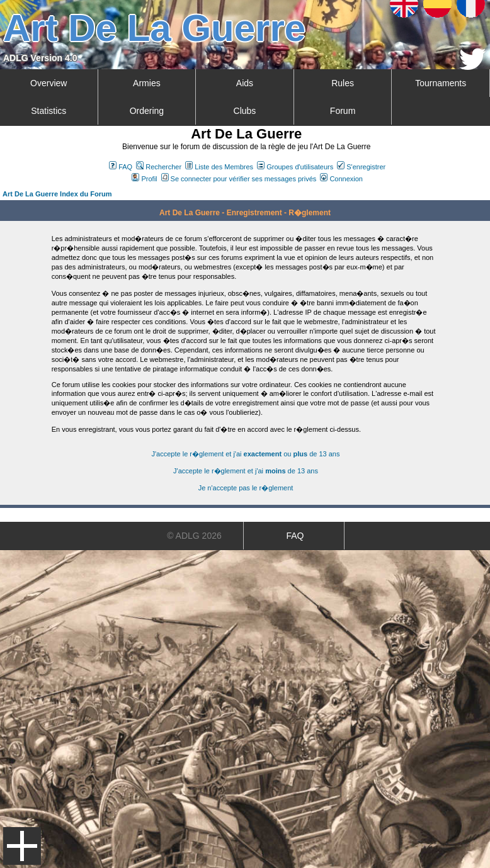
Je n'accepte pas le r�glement (246, 488)
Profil (144, 179)
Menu (22, 846)
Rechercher (159, 167)
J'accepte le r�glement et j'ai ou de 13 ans (246, 454)
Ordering (147, 111)
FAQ (121, 167)
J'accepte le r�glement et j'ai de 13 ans (246, 471)
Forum (343, 111)
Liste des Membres (219, 167)
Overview (48, 83)
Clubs (245, 111)
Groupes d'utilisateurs (295, 167)
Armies (147, 83)
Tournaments (441, 83)
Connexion (341, 179)
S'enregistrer (361, 167)
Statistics (48, 111)
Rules (343, 83)
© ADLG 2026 (194, 536)
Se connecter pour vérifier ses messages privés (239, 179)
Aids (245, 83)
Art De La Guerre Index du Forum (57, 194)
